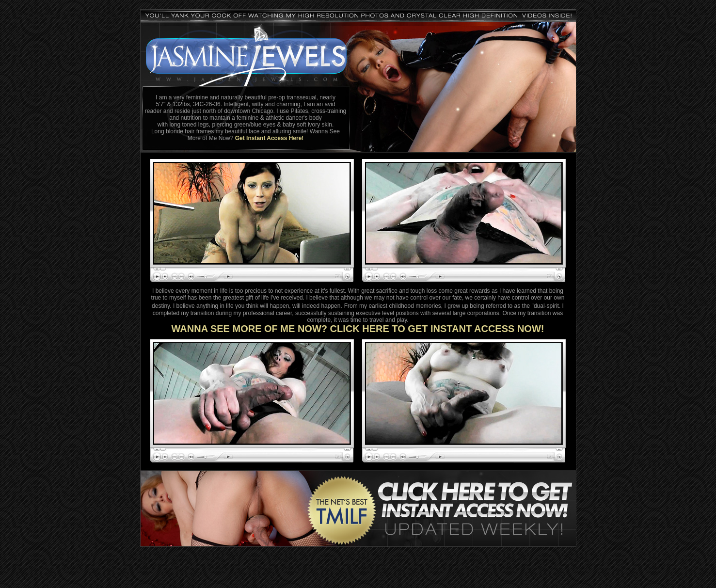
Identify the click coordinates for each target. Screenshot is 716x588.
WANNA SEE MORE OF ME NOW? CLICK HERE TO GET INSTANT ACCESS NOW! (358, 329)
